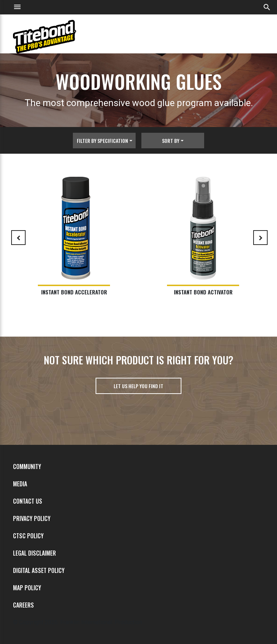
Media (20, 484)
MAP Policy (27, 588)
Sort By (171, 141)
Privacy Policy (32, 518)
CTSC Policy (28, 536)
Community (27, 466)
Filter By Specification (102, 141)
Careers (23, 605)
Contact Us (28, 501)
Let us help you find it (138, 386)
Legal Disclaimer (34, 553)
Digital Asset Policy (39, 570)
